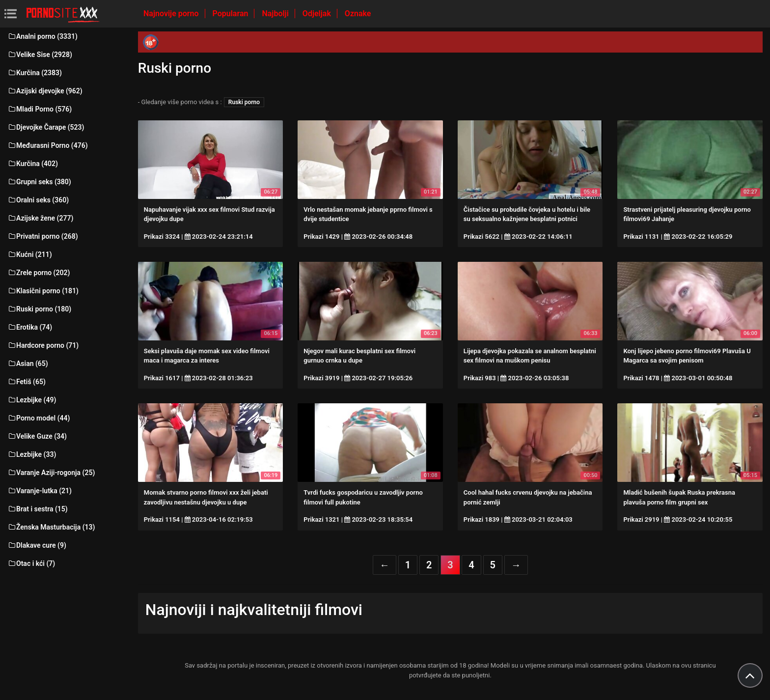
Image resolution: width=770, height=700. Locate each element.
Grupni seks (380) (39, 182)
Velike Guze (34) (37, 436)
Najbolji (276, 14)
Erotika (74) (30, 327)
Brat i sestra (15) (38, 509)
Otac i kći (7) (31, 563)
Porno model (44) (39, 418)
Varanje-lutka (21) (40, 491)
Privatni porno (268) (43, 236)
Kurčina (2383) (35, 73)
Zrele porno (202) (39, 273)
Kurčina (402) (33, 164)
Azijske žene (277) (40, 218)
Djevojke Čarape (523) (46, 127)
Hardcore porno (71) (43, 345)
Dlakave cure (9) (37, 545)
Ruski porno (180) (39, 309)
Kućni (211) (30, 254)
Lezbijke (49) (32, 400)
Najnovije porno (172, 14)
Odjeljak (318, 14)
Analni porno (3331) (42, 36)
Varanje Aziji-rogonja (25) (51, 473)
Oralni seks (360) (38, 200)
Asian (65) (28, 364)
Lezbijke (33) (32, 454)
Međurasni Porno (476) (48, 145)
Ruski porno (244, 102)
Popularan (232, 14)
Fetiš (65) (27, 382)
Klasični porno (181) (43, 291)
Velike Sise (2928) (40, 55)
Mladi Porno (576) (40, 109)
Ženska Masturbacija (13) (51, 527)
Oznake (358, 14)
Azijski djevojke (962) (45, 91)
